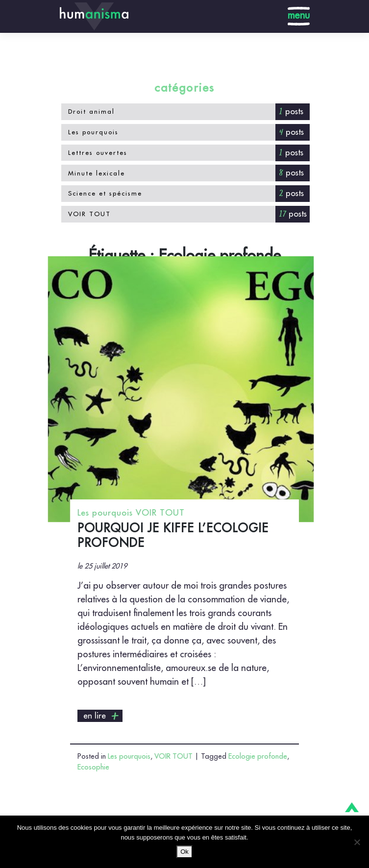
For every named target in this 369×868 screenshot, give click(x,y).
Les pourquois (93, 132)
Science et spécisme (105, 193)
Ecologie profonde (258, 756)
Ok (184, 852)
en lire (102, 716)
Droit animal (91, 112)
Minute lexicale (97, 173)
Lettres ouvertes (98, 153)
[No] (357, 842)
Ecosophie (93, 767)
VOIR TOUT (89, 214)
